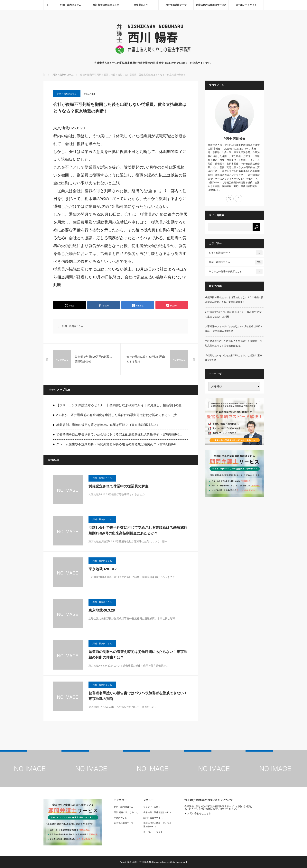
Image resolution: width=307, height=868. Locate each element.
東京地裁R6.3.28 (102, 610)
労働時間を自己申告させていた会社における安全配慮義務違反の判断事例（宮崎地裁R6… (119, 434)
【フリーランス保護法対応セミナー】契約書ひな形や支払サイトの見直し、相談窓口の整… (120, 405)
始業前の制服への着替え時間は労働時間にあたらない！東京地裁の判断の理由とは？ (138, 655)
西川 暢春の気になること (106, 5)
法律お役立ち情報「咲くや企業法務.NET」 (157, 825)
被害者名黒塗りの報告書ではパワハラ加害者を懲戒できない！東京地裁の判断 (138, 696)
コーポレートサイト (246, 5)
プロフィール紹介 (152, 807)
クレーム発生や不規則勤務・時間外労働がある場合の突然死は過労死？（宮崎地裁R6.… (118, 444)
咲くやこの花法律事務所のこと (236, 272)
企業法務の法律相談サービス (211, 5)
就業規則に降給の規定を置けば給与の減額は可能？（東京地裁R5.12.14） (108, 425)
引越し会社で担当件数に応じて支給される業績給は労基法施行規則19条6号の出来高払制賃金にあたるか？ (138, 530)
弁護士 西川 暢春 (234, 139)
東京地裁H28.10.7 (103, 569)
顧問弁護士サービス (153, 818)
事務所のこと (141, 5)
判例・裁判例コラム (71, 5)
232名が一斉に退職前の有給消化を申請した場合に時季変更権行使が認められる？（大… (118, 415)
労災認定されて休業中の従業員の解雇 (118, 486)
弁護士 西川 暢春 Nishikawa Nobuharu (151, 862)
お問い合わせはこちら (199, 813)
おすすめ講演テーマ (176, 5)
